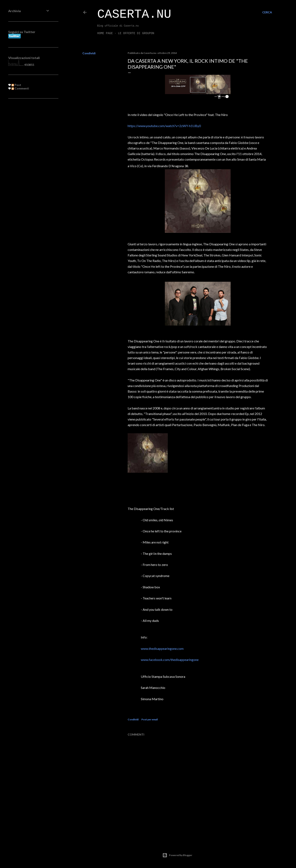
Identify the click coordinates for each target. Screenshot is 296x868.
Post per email (150, 719)
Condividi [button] (89, 53)
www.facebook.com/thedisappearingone (170, 660)
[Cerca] (267, 12)
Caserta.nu (134, 14)
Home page (105, 33)
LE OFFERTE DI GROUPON (136, 33)
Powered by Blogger (177, 855)
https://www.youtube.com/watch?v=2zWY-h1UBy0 (164, 126)
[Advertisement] (29, 168)
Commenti (20, 88)
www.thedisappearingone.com (162, 648)
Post (16, 85)
